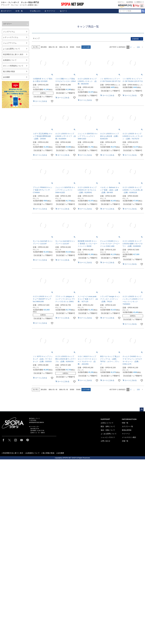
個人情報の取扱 (49, 453)
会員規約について (33, 453)
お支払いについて (107, 423)
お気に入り (35, 11)
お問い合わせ (105, 441)
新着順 (72, 47)
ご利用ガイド (140, 2)
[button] (142, 47)
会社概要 (61, 453)
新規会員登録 (127, 430)
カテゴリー (6, 11)
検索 (143, 11)
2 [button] (131, 47)
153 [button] (138, 47)
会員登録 (130, 2)
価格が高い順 (64, 47)
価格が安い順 (53, 47)
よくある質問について (109, 434)
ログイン (122, 2)
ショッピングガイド (108, 437)
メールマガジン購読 (129, 437)
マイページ (50, 11)
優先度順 (44, 47)
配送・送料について (108, 427)
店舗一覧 (125, 441)
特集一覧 (125, 423)
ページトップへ (142, 409)
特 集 (19, 11)
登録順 (78, 47)
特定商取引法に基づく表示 (14, 453)
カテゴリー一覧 (127, 427)
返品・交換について (108, 430)
